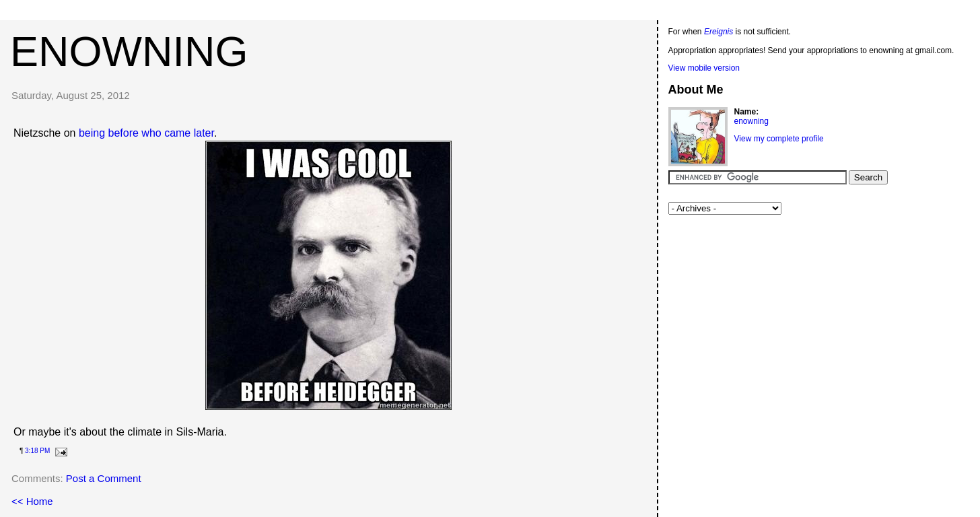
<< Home (32, 501)
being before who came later (146, 133)
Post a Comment (104, 478)
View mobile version (704, 68)
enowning (129, 51)
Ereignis (719, 32)
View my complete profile (779, 139)
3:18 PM (37, 451)
